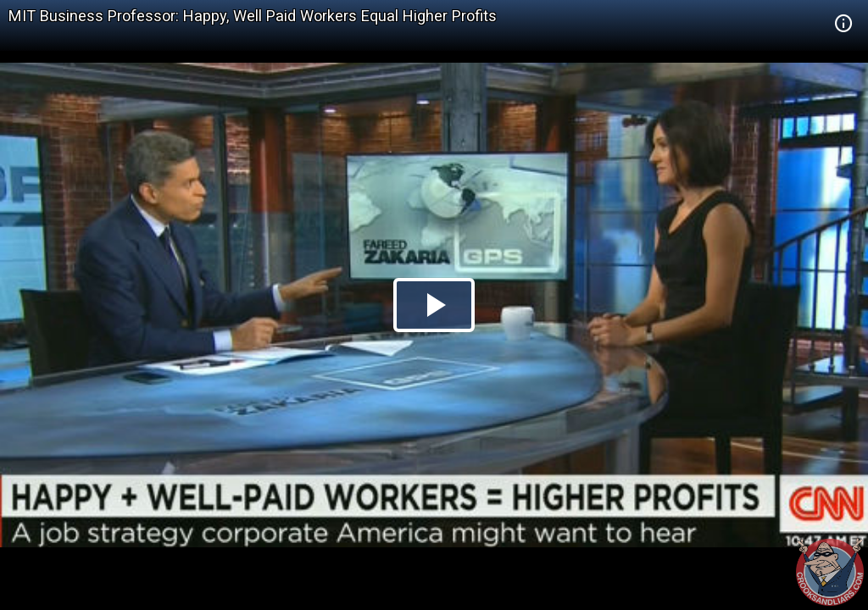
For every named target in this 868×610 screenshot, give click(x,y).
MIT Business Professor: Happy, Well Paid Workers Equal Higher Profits (253, 16)
